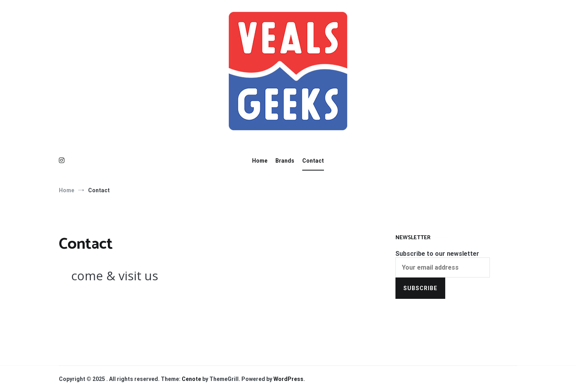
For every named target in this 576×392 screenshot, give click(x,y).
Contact (313, 161)
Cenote (191, 379)
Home (260, 161)
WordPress (288, 379)
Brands (285, 161)
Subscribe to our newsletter (437, 254)
